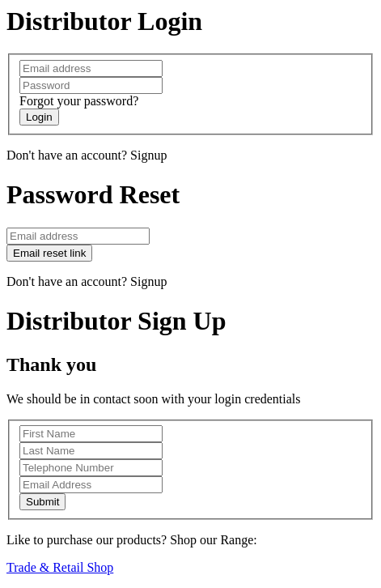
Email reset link (49, 253)
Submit (42, 502)
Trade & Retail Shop (60, 567)
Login (39, 117)
